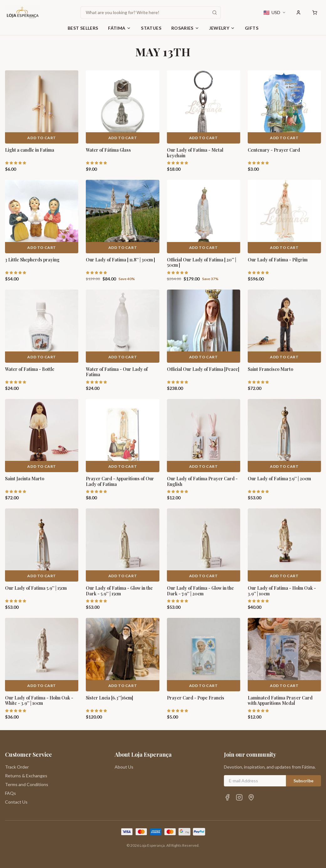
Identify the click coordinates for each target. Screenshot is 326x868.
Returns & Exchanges (26, 776)
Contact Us (16, 802)
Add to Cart (42, 138)
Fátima (119, 28)
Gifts (252, 28)
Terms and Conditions (27, 784)
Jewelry (222, 28)
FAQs (10, 793)
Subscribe (303, 781)
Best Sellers (83, 28)
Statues (151, 28)
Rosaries (185, 28)
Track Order (17, 767)
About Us (124, 767)
